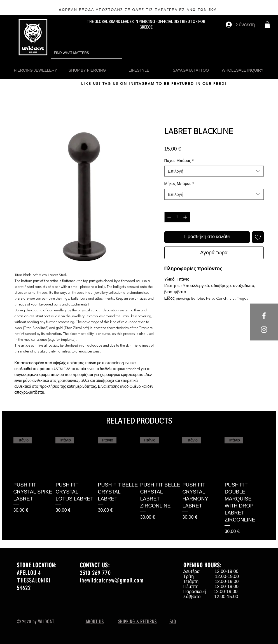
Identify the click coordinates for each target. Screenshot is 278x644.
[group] (139, 486)
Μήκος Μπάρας (179, 184)
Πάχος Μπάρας (179, 161)
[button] (267, 25)
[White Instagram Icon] (264, 330)
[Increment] (186, 217)
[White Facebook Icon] (264, 316)
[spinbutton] (177, 217)
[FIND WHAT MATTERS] (79, 53)
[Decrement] (169, 217)
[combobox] (214, 171)
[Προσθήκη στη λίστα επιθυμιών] (258, 237)
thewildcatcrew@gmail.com (112, 580)
